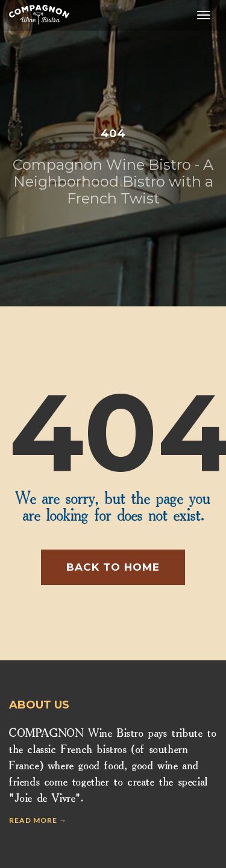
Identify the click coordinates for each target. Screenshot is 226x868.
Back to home (113, 567)
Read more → (38, 820)
